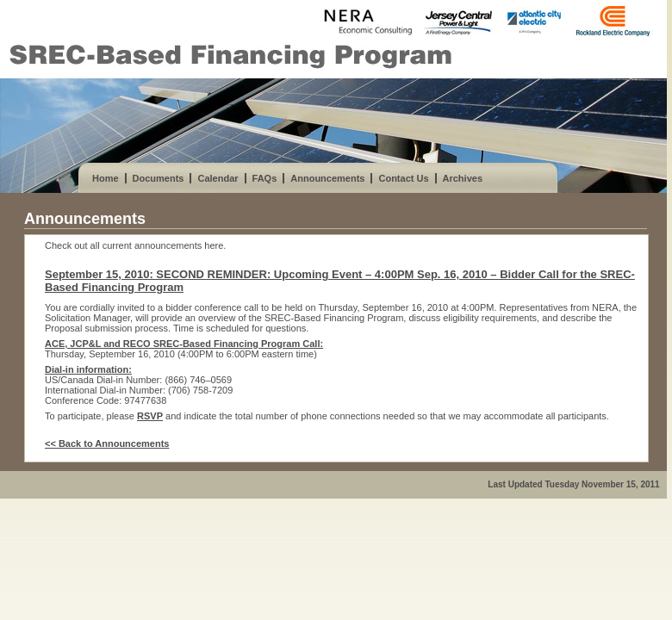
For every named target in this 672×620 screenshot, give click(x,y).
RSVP (150, 416)
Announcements (327, 178)
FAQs (265, 178)
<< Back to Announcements (107, 443)
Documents (159, 178)
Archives (463, 178)
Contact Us (403, 178)
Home (106, 178)
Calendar (218, 178)
